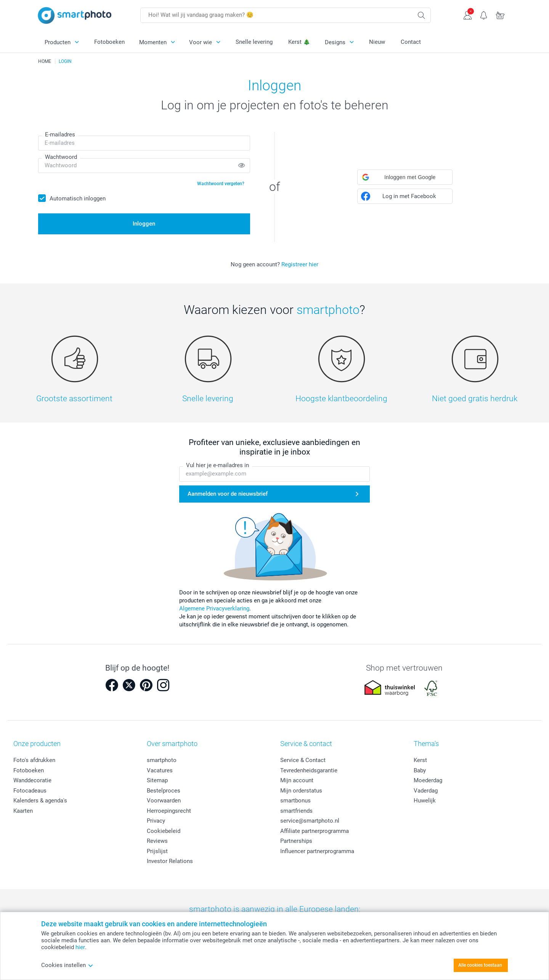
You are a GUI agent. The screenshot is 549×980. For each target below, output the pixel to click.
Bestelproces (164, 791)
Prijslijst (157, 851)
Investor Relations (170, 861)
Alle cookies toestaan (480, 965)
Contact (411, 42)
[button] (405, 177)
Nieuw (377, 42)
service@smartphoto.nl (310, 821)
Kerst (420, 760)
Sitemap (157, 780)
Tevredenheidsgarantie (309, 770)
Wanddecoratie (32, 780)
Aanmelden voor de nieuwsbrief (228, 494)
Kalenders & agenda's (40, 801)
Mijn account (297, 780)
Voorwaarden (164, 801)
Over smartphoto (172, 744)
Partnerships (296, 841)
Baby (420, 770)
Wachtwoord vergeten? (221, 184)
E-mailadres (60, 135)
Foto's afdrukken (34, 760)
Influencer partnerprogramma (317, 851)
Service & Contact (303, 760)
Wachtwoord (61, 157)
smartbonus (295, 801)
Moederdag (428, 780)
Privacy (156, 821)
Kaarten (23, 811)
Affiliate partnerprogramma (315, 831)
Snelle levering (254, 42)
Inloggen (144, 224)
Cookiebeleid (164, 831)
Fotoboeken (109, 42)
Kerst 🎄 (299, 42)
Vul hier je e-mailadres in (218, 466)
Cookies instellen (67, 965)
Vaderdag (426, 791)
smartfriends (296, 811)
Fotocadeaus (30, 791)
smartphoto (162, 760)
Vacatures (160, 770)
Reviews (157, 841)
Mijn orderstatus (301, 791)
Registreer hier (300, 264)
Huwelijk (425, 801)
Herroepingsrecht (169, 811)
